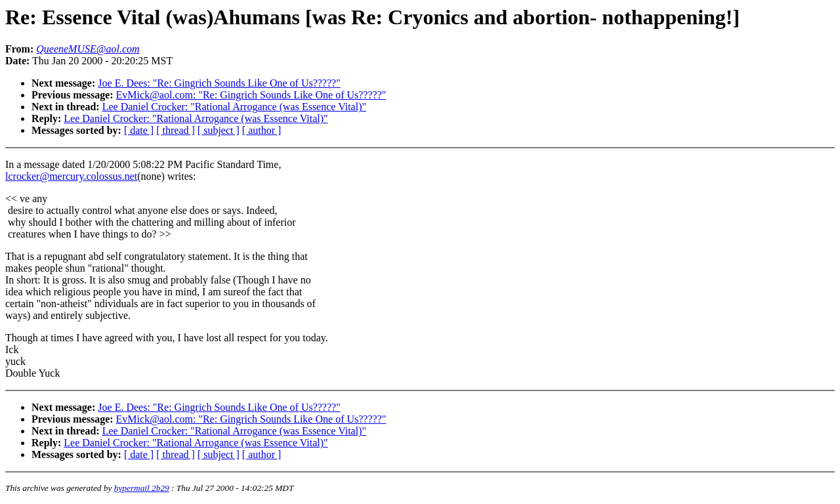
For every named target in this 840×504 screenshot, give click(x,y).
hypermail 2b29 (142, 488)
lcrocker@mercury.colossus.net (71, 176)
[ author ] (262, 130)
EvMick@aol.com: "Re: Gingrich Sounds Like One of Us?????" (251, 95)
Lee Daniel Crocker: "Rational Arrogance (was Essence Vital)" (234, 107)
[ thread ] (176, 130)
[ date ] (139, 130)
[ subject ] (219, 130)
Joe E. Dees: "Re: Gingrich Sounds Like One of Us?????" (219, 83)
